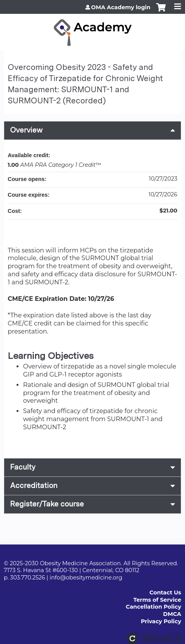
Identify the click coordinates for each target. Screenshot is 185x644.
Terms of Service (157, 600)
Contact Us (165, 593)
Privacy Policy (161, 621)
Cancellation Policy (153, 607)
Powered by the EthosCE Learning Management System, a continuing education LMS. (154, 638)
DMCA (172, 614)
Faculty (23, 467)
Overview (26, 130)
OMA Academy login (121, 7)
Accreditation (34, 485)
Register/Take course (47, 504)
